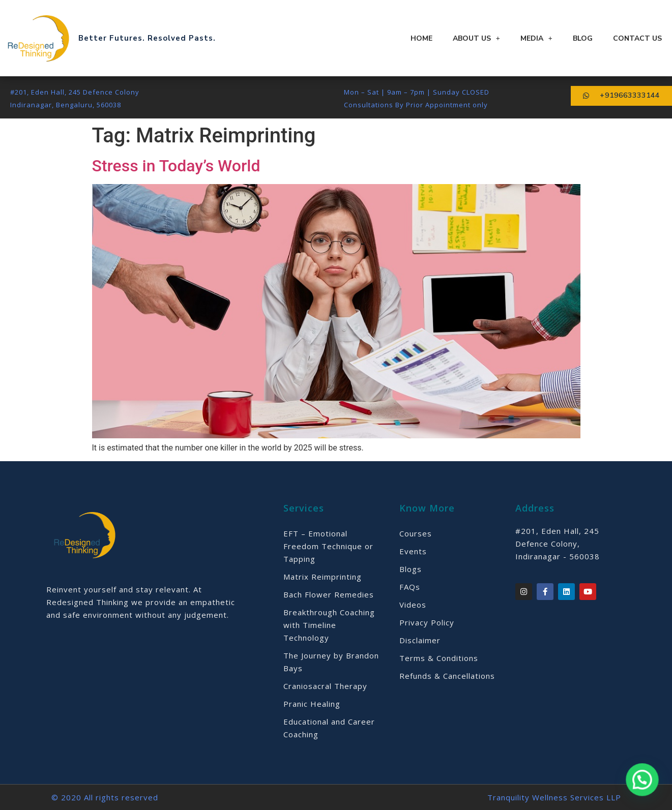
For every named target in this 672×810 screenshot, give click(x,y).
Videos (413, 605)
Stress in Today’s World (176, 166)
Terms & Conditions (439, 658)
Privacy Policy (427, 622)
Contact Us (637, 38)
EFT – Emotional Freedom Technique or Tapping (328, 546)
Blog (583, 38)
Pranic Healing (312, 704)
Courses (416, 533)
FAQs (410, 587)
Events (413, 551)
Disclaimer (420, 640)
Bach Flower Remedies (329, 594)
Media (536, 38)
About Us (476, 38)
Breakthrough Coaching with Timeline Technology (329, 625)
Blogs (411, 569)
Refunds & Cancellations (447, 676)
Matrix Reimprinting (323, 577)
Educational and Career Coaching (329, 728)
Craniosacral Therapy (325, 686)
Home (421, 38)
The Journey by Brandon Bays (331, 662)
